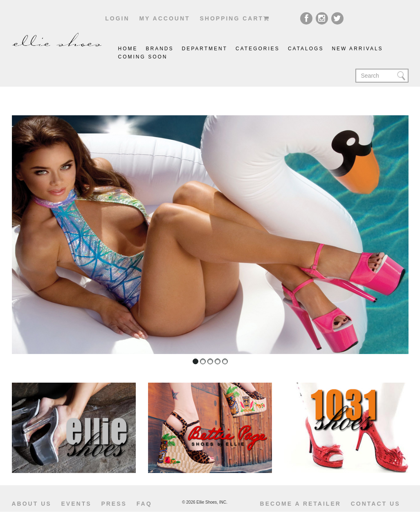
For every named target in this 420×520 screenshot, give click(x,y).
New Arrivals (357, 49)
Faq (144, 504)
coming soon (143, 57)
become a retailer (301, 504)
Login (117, 18)
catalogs (306, 49)
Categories (258, 49)
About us (32, 504)
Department (205, 49)
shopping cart (235, 18)
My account (164, 18)
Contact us (376, 504)
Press (114, 504)
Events (76, 504)
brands (160, 49)
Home (128, 49)
